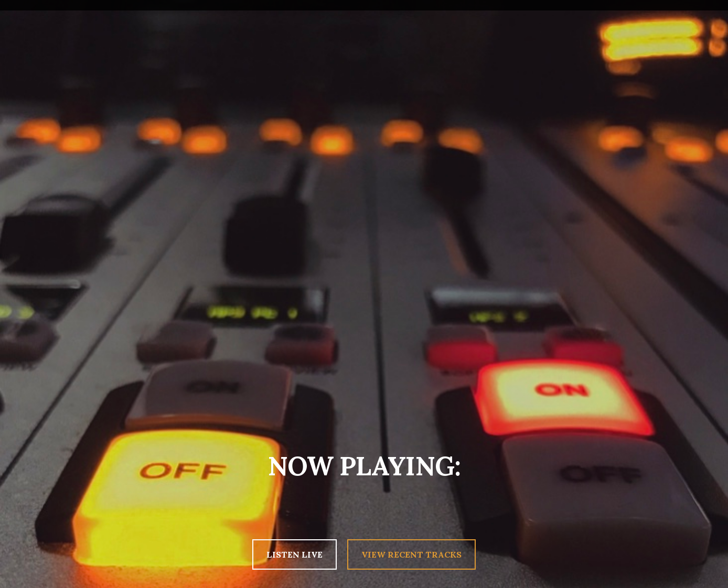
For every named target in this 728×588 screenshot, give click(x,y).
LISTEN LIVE (295, 554)
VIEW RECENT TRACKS (411, 554)
